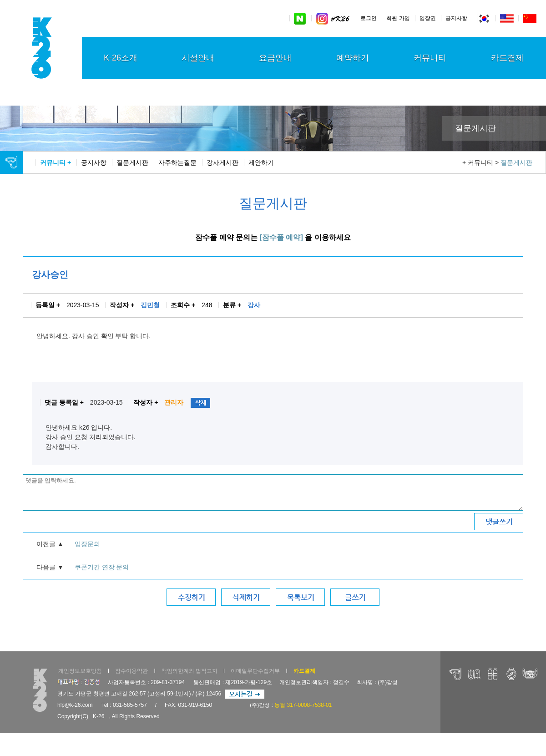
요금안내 (275, 58)
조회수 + (183, 305)
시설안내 (198, 58)
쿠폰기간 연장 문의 (102, 567)
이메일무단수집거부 (255, 671)
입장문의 (87, 544)
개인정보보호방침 (80, 671)
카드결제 (507, 58)
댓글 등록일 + (64, 402)
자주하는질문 (177, 162)
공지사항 (456, 18)
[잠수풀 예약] (281, 237)
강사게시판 (222, 162)
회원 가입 (398, 18)
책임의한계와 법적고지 (190, 671)
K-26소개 (121, 58)
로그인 (369, 18)
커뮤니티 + (56, 162)
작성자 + (122, 305)
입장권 (428, 18)
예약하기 (353, 58)
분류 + (232, 305)
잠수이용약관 (131, 671)
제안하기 (261, 162)
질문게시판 (132, 162)
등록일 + (48, 305)
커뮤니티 (430, 58)
